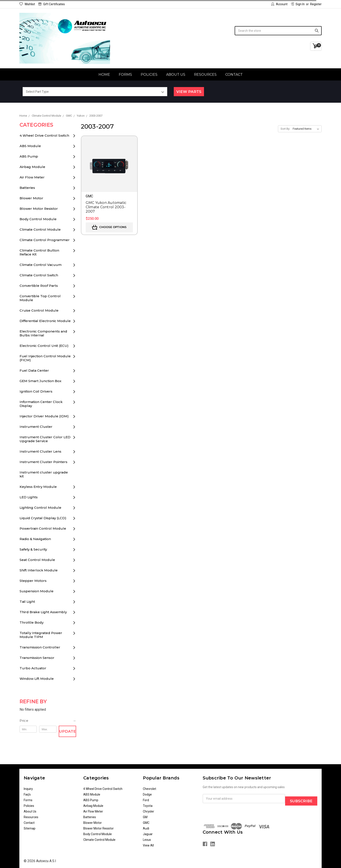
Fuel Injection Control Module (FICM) (45, 358)
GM (145, 817)
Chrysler (149, 811)
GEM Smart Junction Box (40, 381)
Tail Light (27, 602)
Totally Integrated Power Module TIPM (41, 635)
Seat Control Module (37, 560)
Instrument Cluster (36, 427)
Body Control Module (38, 219)
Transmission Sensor (37, 658)
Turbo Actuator (33, 668)
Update (68, 731)
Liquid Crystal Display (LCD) (43, 518)
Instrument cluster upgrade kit (44, 474)
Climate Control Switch (39, 275)
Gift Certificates (52, 4)
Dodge (147, 794)
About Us (176, 75)
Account (279, 4)
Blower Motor (31, 198)
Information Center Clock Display (41, 404)
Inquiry (28, 789)
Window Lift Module (37, 679)
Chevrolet (150, 789)
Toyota (148, 806)
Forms (125, 75)
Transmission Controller (40, 647)
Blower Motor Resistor (39, 209)
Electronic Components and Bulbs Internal (43, 333)
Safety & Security (33, 549)
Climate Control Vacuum (41, 265)
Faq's (27, 794)
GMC (146, 823)
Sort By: (285, 129)
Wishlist (27, 4)
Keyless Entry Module (38, 487)
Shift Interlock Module (39, 570)
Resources (205, 75)
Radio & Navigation (35, 539)
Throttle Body (32, 622)
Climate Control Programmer (45, 240)
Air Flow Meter (32, 177)
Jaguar (148, 834)
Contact (234, 75)
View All (148, 845)
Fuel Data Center (34, 370)
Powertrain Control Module (43, 528)
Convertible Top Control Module (40, 298)
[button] (48, 721)
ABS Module (30, 146)
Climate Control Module (40, 229)
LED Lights (29, 497)
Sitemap (30, 828)
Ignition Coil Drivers (36, 391)
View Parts (189, 92)
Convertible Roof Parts (39, 286)
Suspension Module (37, 591)
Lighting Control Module (40, 508)
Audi (146, 828)
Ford (146, 800)
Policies (149, 75)
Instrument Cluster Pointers (43, 462)
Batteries (27, 188)
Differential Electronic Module (45, 321)
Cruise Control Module (39, 310)
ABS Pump (29, 156)
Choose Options (109, 227)
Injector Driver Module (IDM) (44, 416)
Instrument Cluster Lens (40, 451)
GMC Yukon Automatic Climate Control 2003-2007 (106, 207)
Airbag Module (32, 167)
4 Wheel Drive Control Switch (44, 135)
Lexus (147, 840)
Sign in (298, 4)
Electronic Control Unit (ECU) (44, 346)
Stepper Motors (33, 581)
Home (104, 75)
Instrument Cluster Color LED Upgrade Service (45, 439)
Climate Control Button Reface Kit (39, 252)
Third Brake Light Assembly (43, 612)
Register (316, 4)
